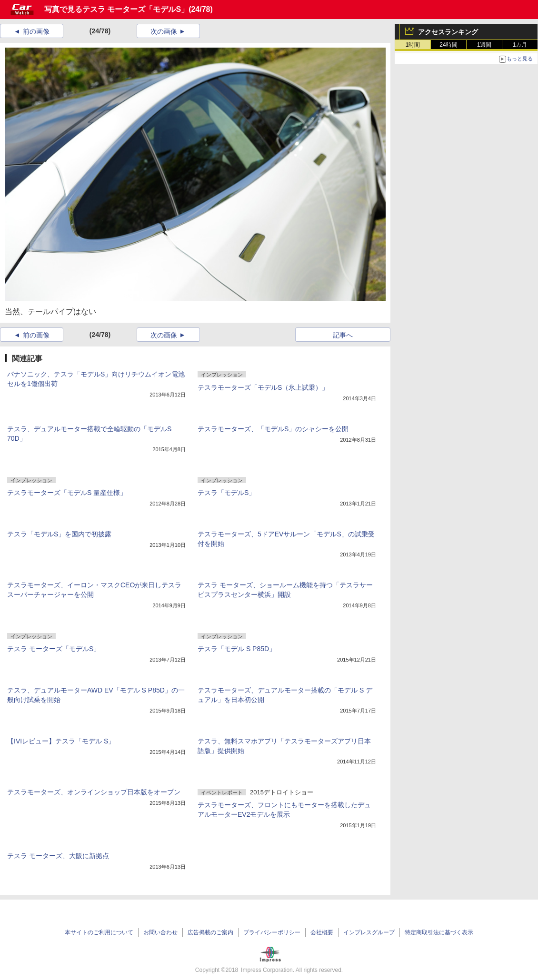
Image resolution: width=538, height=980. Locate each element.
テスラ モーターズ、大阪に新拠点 (58, 856)
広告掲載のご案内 (210, 932)
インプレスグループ (369, 932)
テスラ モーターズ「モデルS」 (54, 649)
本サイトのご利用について (99, 932)
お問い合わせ (160, 932)
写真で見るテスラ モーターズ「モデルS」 (116, 9)
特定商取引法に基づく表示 (439, 932)
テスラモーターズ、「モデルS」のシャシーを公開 (273, 429)
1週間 (484, 45)
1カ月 (520, 45)
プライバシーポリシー (272, 932)
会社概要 (322, 932)
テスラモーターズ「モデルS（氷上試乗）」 (263, 387)
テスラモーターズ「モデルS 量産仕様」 (67, 493)
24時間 (448, 45)
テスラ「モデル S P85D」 (237, 649)
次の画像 (164, 31)
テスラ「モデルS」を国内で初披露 (59, 534)
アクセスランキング (448, 32)
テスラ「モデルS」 (226, 493)
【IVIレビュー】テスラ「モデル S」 (61, 741)
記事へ (343, 335)
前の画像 (36, 31)
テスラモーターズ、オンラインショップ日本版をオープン (94, 792)
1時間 (413, 45)
